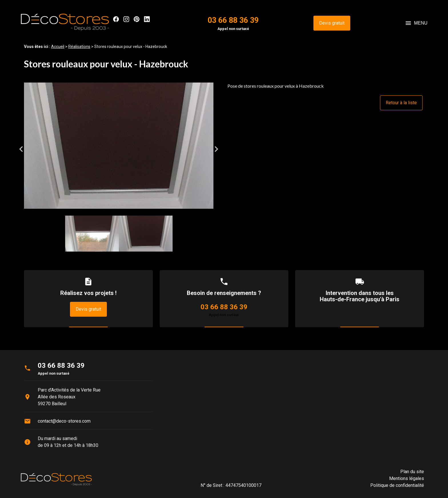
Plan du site (412, 472)
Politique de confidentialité (397, 485)
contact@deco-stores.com (64, 421)
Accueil (58, 47)
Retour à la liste (401, 103)
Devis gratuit (332, 23)
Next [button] (216, 149)
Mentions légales (407, 478)
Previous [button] (21, 149)
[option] (119, 149)
